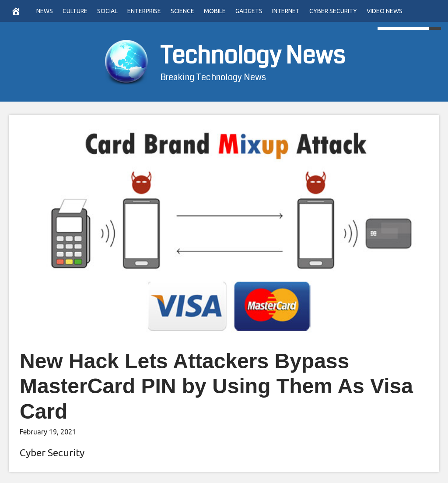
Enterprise (144, 11)
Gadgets (249, 11)
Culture (75, 11)
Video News (385, 11)
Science (182, 11)
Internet (286, 11)
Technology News (253, 56)
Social (107, 11)
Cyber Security (333, 11)
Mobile (215, 11)
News (45, 11)
